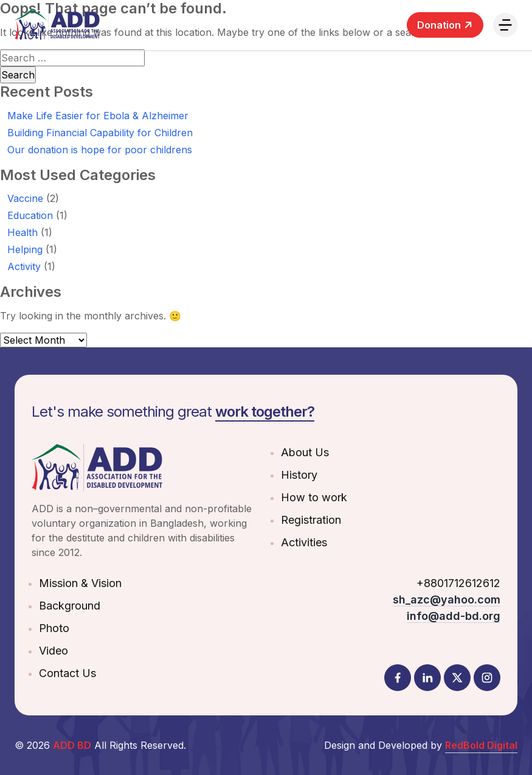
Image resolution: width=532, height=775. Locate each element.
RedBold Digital (481, 745)
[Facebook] (398, 678)
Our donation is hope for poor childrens (100, 150)
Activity (24, 266)
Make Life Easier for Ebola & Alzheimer (98, 116)
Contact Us (67, 673)
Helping (25, 249)
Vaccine (25, 198)
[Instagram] (487, 678)
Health (22, 232)
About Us (305, 452)
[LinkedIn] (427, 678)
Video (54, 651)
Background (70, 606)
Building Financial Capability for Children (100, 133)
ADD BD (72, 745)
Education (30, 215)
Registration (311, 520)
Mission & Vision (80, 583)
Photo (54, 628)
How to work (314, 497)
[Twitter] (457, 678)
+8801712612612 (458, 583)
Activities (304, 542)
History (299, 475)
